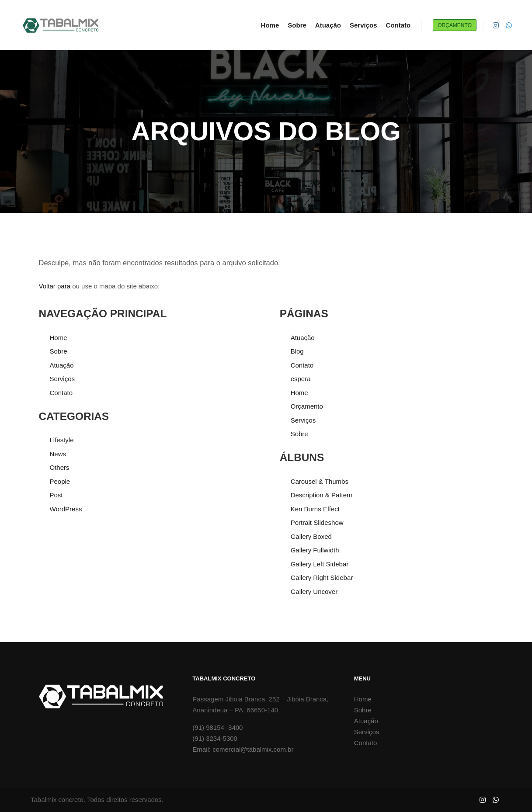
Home (59, 338)
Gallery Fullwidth (315, 550)
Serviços (63, 379)
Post (56, 495)
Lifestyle (62, 440)
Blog (297, 351)
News (58, 454)
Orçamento (455, 25)
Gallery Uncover (314, 592)
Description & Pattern (322, 495)
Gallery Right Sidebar (322, 578)
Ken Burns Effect (315, 509)
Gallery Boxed (311, 536)
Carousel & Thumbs (320, 481)
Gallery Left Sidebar (320, 564)
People (60, 481)
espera (301, 379)
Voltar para (55, 286)
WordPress (66, 509)
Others (60, 467)
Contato (61, 393)
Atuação (62, 365)
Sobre (59, 351)
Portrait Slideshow (317, 522)
